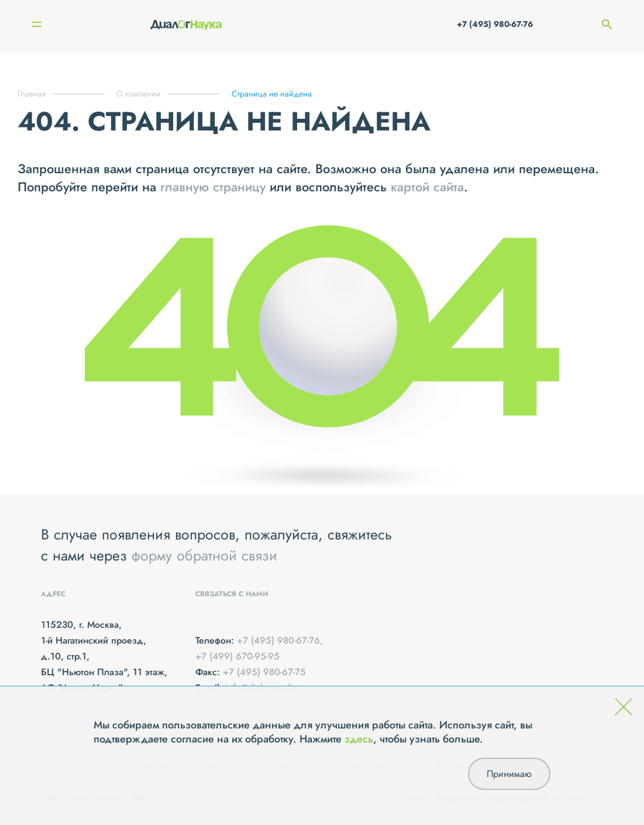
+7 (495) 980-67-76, (280, 640)
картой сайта (427, 187)
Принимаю (509, 774)
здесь (359, 739)
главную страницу (213, 187)
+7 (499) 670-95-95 (237, 656)
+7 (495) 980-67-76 (495, 24)
